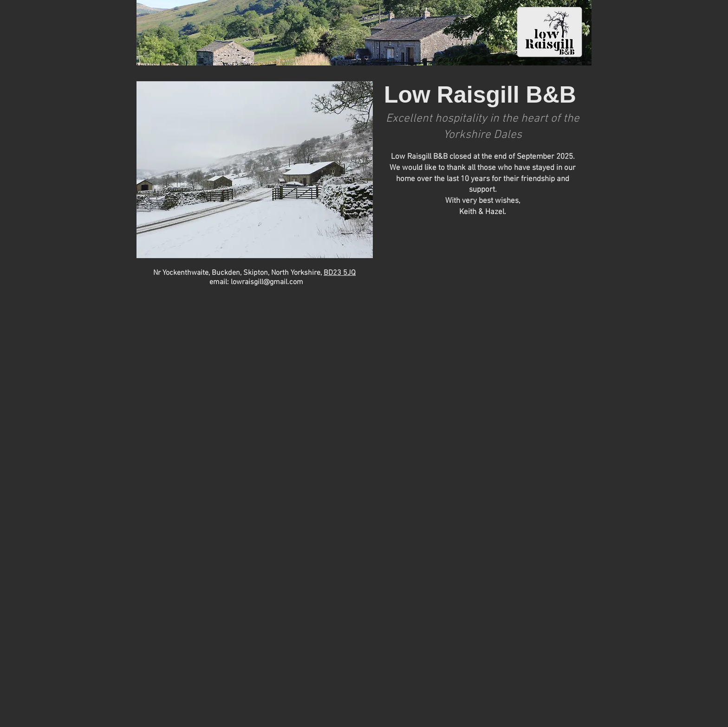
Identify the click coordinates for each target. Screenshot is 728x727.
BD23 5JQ (340, 273)
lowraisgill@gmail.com (267, 282)
